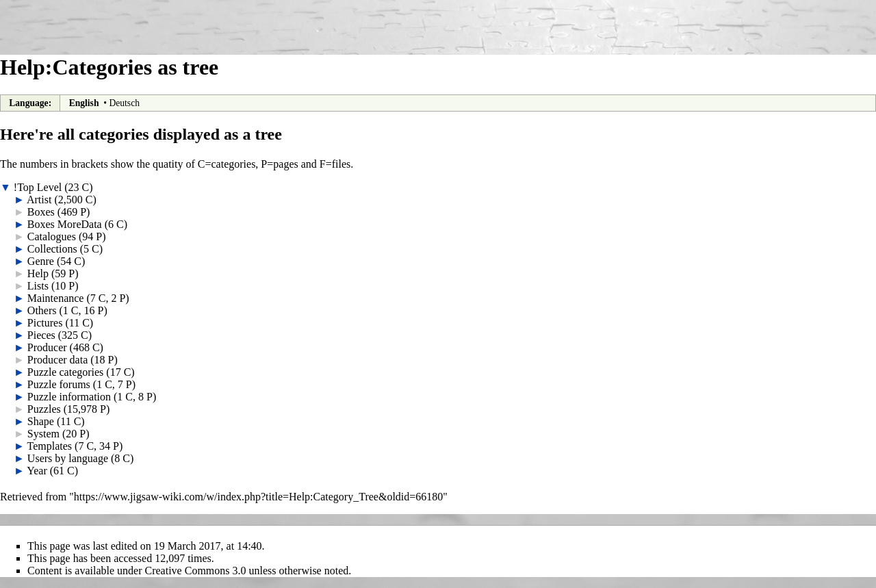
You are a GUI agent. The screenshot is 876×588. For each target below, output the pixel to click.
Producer (47, 347)
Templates (50, 446)
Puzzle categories (66, 372)
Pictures (45, 323)
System (43, 434)
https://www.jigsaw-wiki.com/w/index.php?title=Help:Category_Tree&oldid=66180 (258, 497)
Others (42, 310)
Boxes (41, 212)
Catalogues (52, 237)
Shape (41, 421)
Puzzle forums (59, 384)
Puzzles (44, 409)
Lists (38, 286)
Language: (30, 103)
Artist (39, 200)
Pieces (41, 335)
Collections (52, 249)
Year (37, 471)
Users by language (68, 458)
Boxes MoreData (65, 224)
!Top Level (38, 187)
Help (38, 273)
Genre (41, 261)
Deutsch (124, 103)
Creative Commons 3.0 (196, 571)
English (84, 103)
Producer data (57, 360)
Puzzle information (69, 397)
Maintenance (56, 298)
